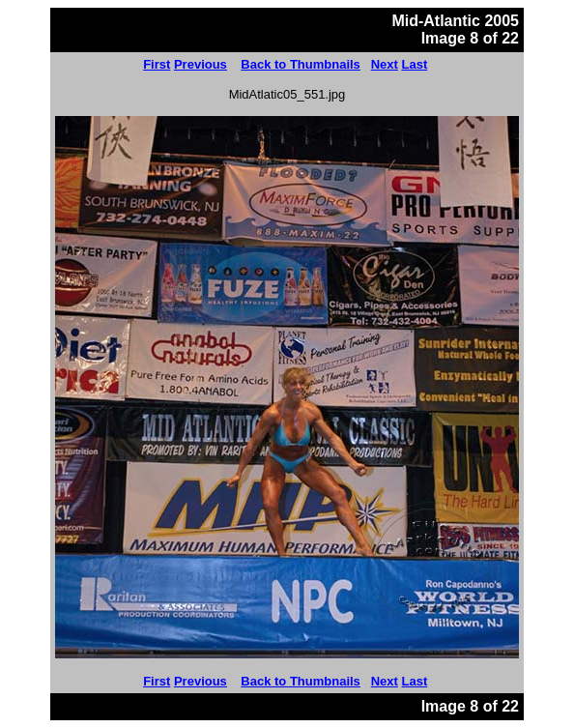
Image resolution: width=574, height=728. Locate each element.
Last (415, 64)
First (157, 64)
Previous (201, 64)
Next (385, 64)
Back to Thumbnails (301, 64)
